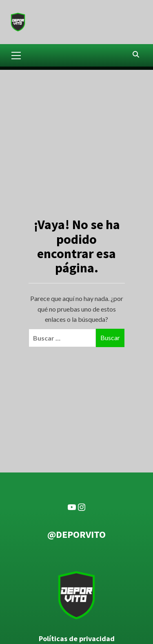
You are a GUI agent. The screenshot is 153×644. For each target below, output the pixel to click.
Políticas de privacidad (77, 639)
